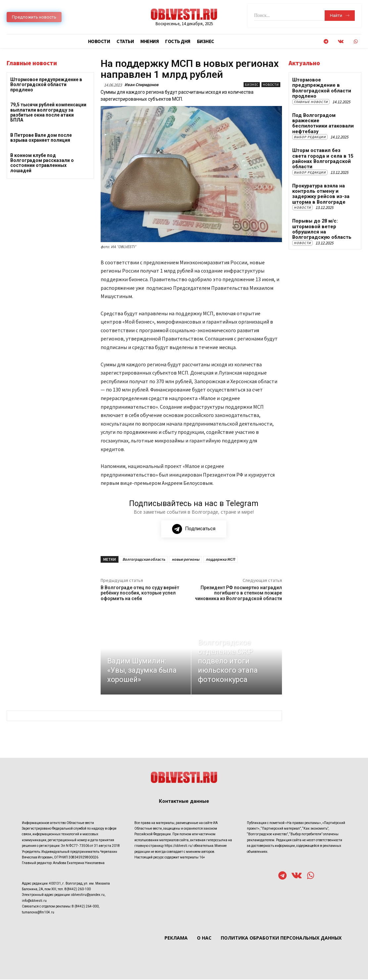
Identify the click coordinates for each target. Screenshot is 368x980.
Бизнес (252, 85)
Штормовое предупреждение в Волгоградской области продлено (46, 85)
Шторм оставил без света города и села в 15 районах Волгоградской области (323, 148)
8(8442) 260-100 (78, 890)
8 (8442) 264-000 (85, 908)
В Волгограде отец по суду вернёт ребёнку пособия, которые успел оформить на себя (140, 594)
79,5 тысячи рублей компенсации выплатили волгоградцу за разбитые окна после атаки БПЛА (48, 112)
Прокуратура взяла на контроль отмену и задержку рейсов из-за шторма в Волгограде (319, 179)
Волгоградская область (144, 560)
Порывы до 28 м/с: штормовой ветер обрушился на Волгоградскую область (321, 213)
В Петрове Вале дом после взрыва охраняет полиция (41, 138)
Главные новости (311, 101)
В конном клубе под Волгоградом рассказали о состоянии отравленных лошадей (42, 163)
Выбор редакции (310, 129)
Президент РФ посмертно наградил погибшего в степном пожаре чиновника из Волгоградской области (238, 594)
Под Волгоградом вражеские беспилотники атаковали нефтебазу (322, 119)
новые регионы (185, 560)
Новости (271, 85)
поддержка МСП (220, 560)
